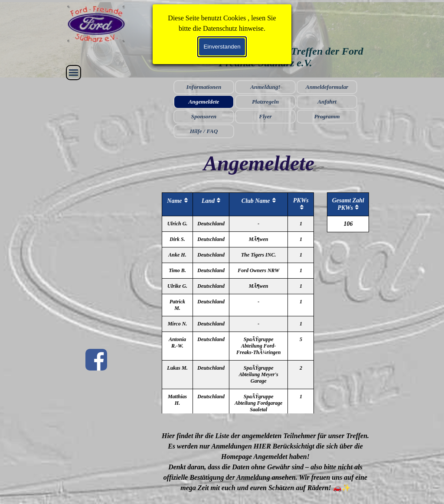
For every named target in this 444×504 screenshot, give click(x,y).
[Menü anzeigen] (73, 73)
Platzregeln (265, 102)
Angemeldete (204, 102)
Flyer (265, 116)
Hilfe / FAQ (204, 131)
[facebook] (96, 360)
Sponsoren (204, 116)
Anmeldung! (265, 87)
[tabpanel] (266, 462)
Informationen (204, 87)
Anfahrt (327, 102)
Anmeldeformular (327, 87)
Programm (327, 116)
